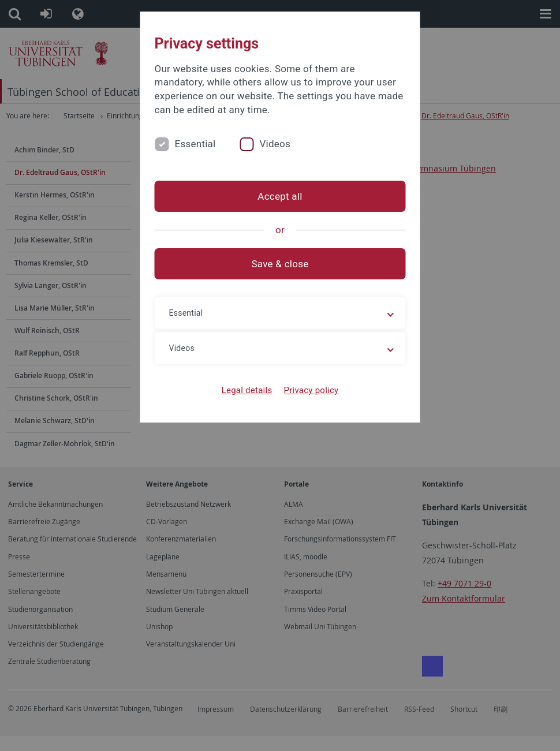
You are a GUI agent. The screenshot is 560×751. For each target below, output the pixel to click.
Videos (275, 144)
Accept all (280, 196)
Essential (195, 144)
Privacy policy (311, 390)
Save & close (280, 264)
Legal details (247, 390)
